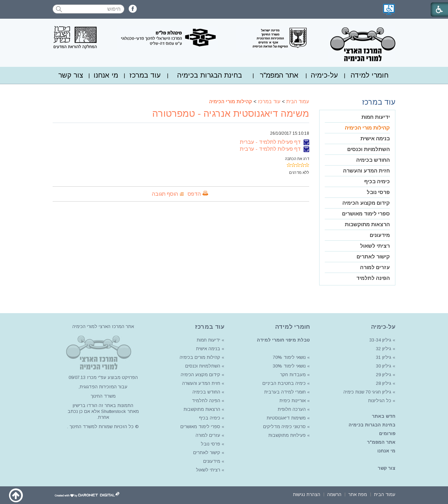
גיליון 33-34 (380, 340)
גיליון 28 (384, 383)
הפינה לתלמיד (373, 278)
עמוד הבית (298, 101)
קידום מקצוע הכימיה (366, 203)
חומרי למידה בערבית (285, 392)
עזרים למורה (375, 267)
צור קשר (71, 75)
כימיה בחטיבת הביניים (284, 383)
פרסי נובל (378, 192)
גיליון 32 (384, 349)
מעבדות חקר (293, 375)
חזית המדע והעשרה (366, 171)
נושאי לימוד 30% (289, 366)
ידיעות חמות (376, 117)
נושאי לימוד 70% (289, 357)
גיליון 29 (384, 375)
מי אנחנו (106, 75)
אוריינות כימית (292, 401)
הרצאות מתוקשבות (367, 224)
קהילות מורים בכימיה (200, 357)
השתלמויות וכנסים (369, 149)
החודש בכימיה (373, 160)
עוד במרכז (145, 75)
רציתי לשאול (375, 246)
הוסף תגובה (165, 194)
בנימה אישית (375, 138)
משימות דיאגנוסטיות (286, 418)
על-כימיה (324, 75)
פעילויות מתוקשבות (287, 435)
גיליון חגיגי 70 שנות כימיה (367, 392)
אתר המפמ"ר (279, 75)
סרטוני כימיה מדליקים (284, 427)
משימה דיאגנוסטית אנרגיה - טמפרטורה (231, 114)
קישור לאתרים (373, 257)
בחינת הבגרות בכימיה (210, 75)
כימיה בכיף (377, 181)
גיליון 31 (384, 357)
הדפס (194, 194)
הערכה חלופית (292, 409)
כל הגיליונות (380, 401)
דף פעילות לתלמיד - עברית (275, 142)
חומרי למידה (370, 75)
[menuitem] (370, 75)
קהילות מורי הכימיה (231, 101)
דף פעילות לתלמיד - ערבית (275, 149)
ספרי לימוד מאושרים (366, 214)
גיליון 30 (384, 366)
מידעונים (380, 235)
